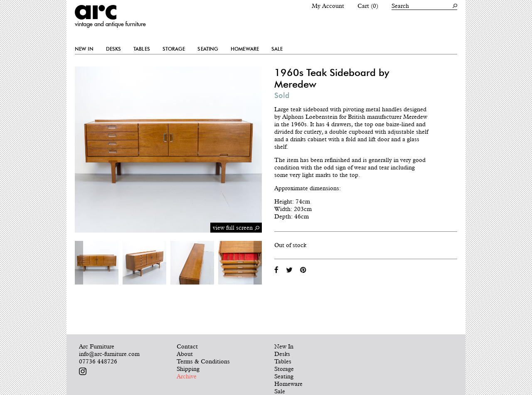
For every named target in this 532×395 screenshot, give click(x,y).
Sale (277, 49)
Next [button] (258, 263)
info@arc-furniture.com (109, 354)
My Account (328, 6)
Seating (208, 49)
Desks (114, 49)
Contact (187, 346)
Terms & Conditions (203, 361)
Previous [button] (79, 263)
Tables (142, 49)
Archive (187, 376)
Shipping (188, 369)
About (185, 354)
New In (84, 49)
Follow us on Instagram (83, 371)
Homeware (245, 49)
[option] (97, 263)
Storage (174, 49)
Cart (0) (368, 6)
